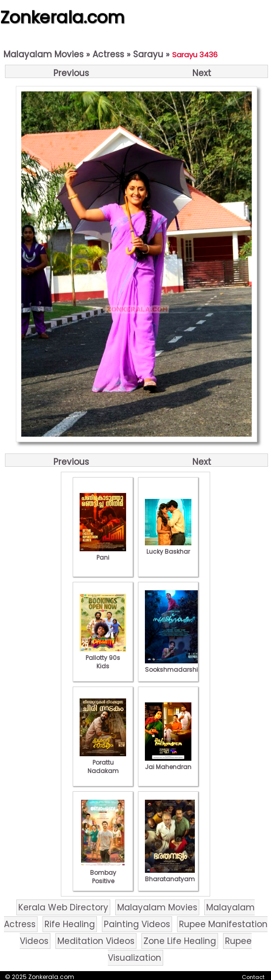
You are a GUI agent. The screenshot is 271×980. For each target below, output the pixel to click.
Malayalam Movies (44, 54)
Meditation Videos (96, 941)
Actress (108, 54)
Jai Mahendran (168, 763)
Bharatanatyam (170, 875)
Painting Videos (137, 924)
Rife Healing (70, 924)
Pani (103, 553)
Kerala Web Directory (63, 907)
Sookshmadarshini (174, 665)
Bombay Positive (103, 873)
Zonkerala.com (62, 17)
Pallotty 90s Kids (103, 658)
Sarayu (148, 54)
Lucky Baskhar (168, 547)
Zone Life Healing (180, 941)
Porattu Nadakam (103, 762)
